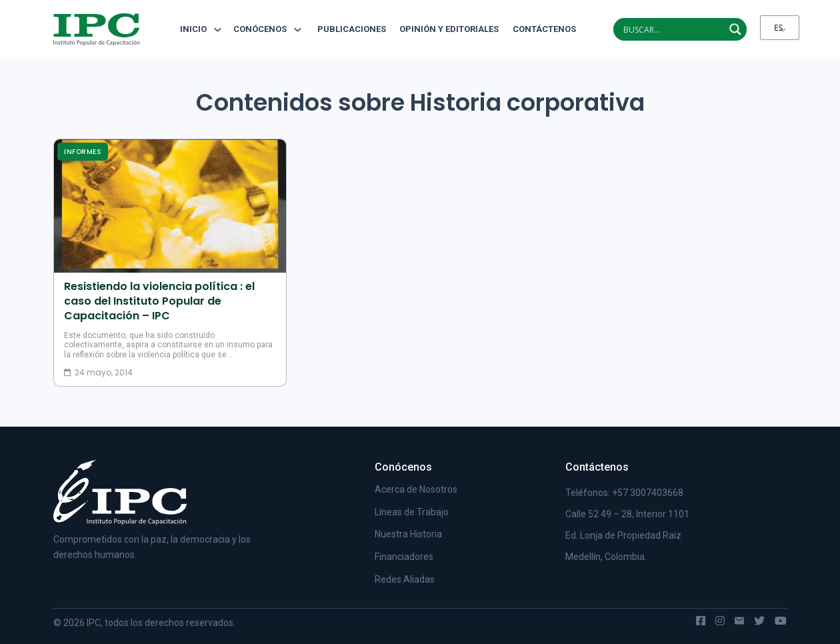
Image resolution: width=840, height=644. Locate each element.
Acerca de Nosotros (416, 489)
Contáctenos (539, 29)
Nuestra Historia (408, 534)
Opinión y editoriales (449, 29)
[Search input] (672, 29)
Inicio (193, 29)
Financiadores (404, 557)
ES (778, 28)
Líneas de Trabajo (412, 512)
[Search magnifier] (735, 29)
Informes (83, 152)
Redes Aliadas (405, 579)
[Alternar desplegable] (218, 30)
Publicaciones (352, 29)
